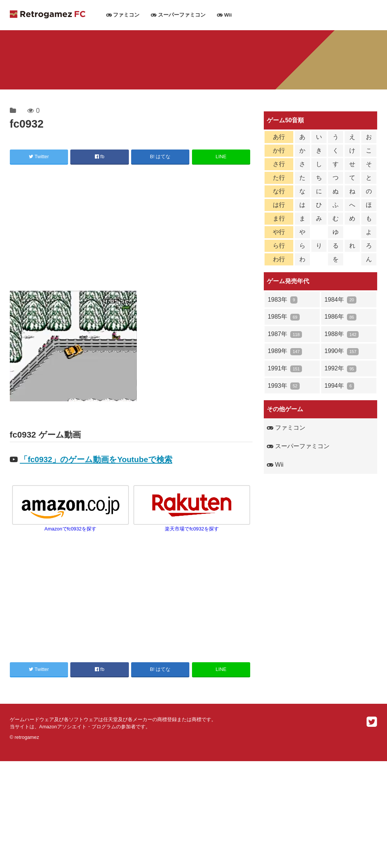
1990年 (341, 351)
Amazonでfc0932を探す (70, 526)
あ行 (279, 137)
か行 (279, 150)
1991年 (285, 369)
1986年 (340, 317)
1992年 (340, 369)
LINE (221, 156)
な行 (279, 191)
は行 (279, 205)
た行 (279, 178)
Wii (224, 15)
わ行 (279, 259)
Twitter (39, 156)
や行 (279, 232)
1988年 (341, 334)
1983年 (283, 300)
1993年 (284, 386)
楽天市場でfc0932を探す (192, 526)
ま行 (279, 218)
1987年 (285, 334)
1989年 (285, 351)
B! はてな (160, 156)
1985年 (284, 317)
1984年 (340, 300)
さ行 (279, 164)
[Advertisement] (131, 229)
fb (100, 156)
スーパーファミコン (178, 15)
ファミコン (123, 15)
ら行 (279, 246)
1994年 (339, 386)
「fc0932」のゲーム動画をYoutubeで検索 (96, 459)
